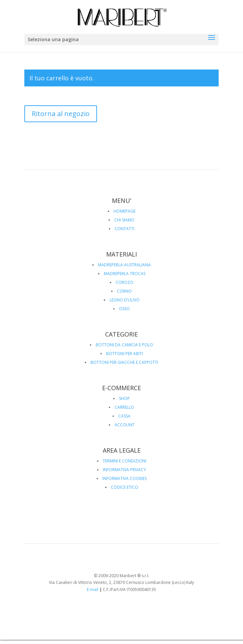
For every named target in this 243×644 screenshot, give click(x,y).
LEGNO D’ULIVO (125, 300)
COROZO (125, 282)
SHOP (124, 398)
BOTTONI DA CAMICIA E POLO (124, 345)
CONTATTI (125, 229)
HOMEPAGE (125, 211)
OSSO (124, 309)
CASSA (124, 416)
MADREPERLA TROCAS (125, 274)
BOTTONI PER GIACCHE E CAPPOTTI (124, 362)
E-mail (93, 589)
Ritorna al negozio (61, 114)
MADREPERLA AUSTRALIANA (124, 265)
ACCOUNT (125, 425)
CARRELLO (124, 407)
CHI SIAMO (124, 220)
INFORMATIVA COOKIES (125, 478)
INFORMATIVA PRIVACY (124, 470)
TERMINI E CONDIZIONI (125, 461)
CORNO (124, 291)
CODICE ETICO (125, 487)
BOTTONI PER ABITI (125, 354)
